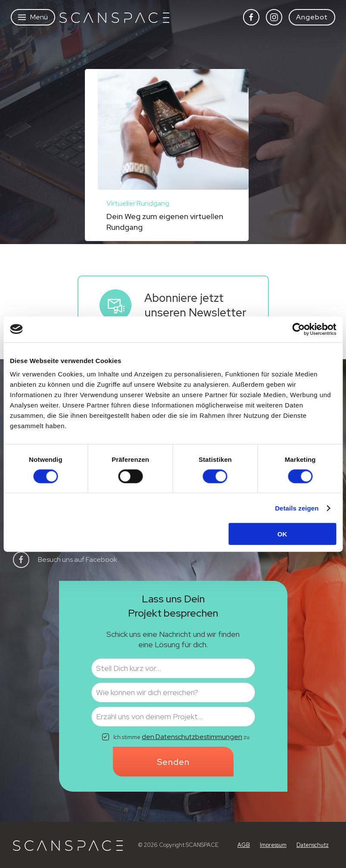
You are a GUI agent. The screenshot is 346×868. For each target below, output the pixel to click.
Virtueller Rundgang (138, 203)
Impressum (273, 845)
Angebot (312, 17)
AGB (244, 845)
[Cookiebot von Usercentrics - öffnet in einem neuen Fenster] (298, 329)
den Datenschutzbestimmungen (192, 737)
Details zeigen (297, 508)
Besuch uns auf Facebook (78, 559)
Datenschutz (313, 845)
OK (282, 534)
